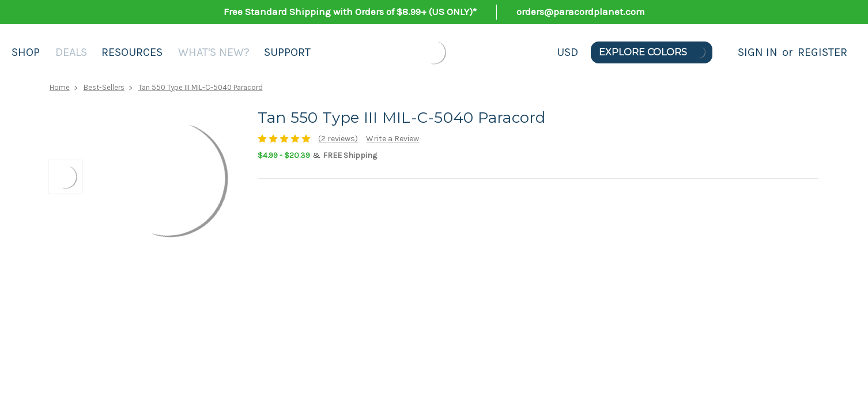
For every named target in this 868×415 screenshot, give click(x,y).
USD (567, 52)
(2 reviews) (338, 139)
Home (60, 87)
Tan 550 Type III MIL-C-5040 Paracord (201, 87)
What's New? (214, 52)
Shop (26, 52)
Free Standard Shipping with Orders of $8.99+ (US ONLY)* (350, 12)
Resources (132, 52)
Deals (71, 52)
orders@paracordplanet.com (581, 12)
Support (287, 52)
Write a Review (393, 139)
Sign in (758, 52)
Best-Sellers (104, 87)
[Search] (725, 52)
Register (822, 52)
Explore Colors (653, 52)
